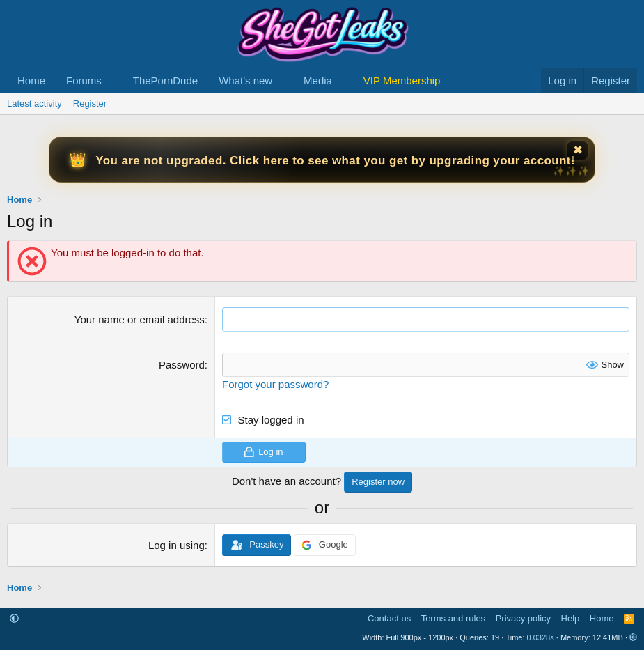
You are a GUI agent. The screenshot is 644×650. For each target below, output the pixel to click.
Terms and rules (453, 618)
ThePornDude (165, 80)
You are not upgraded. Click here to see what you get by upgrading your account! (335, 161)
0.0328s (541, 637)
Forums (84, 80)
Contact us (389, 618)
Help (571, 618)
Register (90, 103)
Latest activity (34, 103)
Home (31, 80)
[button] (113, 80)
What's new (245, 80)
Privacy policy (523, 618)
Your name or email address (140, 319)
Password (182, 365)
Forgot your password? (275, 384)
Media (318, 80)
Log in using (176, 545)
